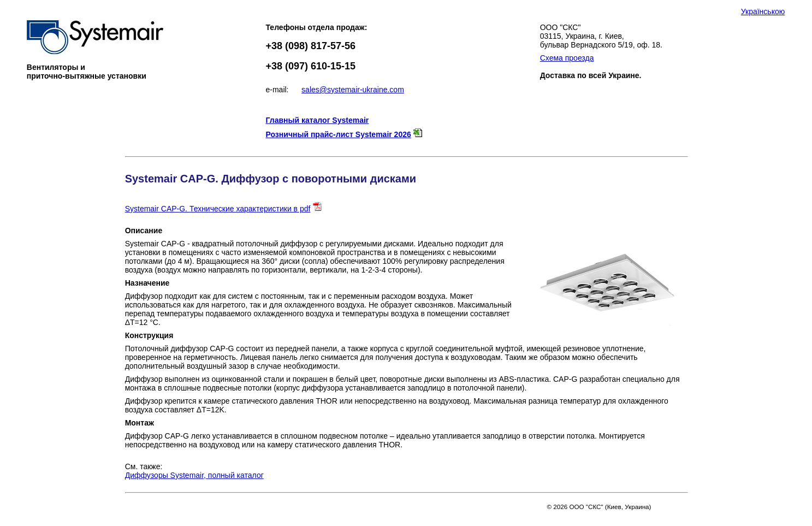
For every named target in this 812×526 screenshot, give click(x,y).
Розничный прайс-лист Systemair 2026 (339, 134)
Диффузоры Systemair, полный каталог (194, 475)
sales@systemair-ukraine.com (353, 90)
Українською (763, 11)
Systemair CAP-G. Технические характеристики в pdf (218, 209)
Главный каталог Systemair (318, 120)
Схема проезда (567, 58)
